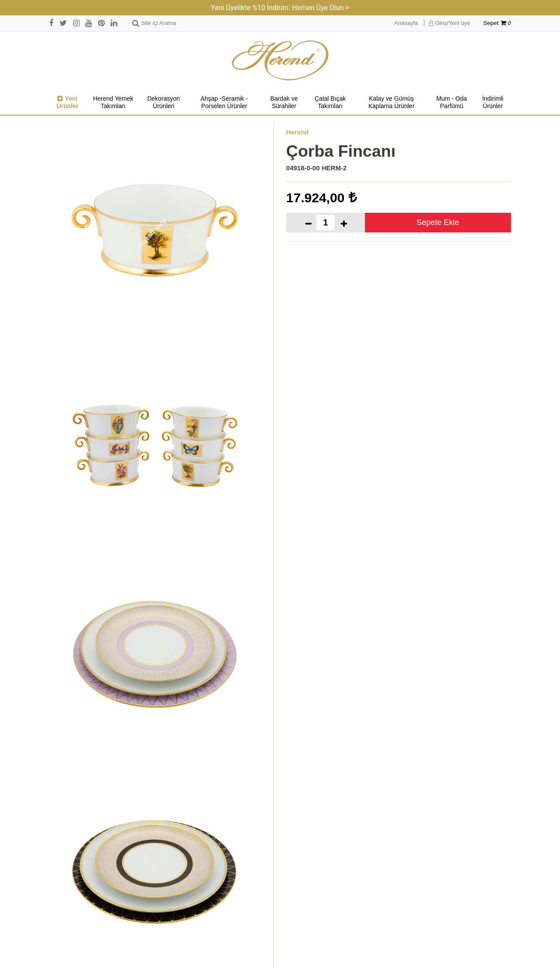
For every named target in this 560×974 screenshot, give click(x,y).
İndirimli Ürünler (493, 102)
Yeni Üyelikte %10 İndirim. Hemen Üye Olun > (280, 8)
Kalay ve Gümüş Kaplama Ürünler (391, 102)
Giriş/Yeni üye (449, 23)
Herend (297, 132)
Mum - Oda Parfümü (451, 102)
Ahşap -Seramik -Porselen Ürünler (224, 102)
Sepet (497, 23)
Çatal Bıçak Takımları (330, 102)
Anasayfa (406, 23)
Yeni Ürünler (67, 102)
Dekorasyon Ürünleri (163, 102)
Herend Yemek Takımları (113, 102)
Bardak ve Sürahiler (284, 102)
